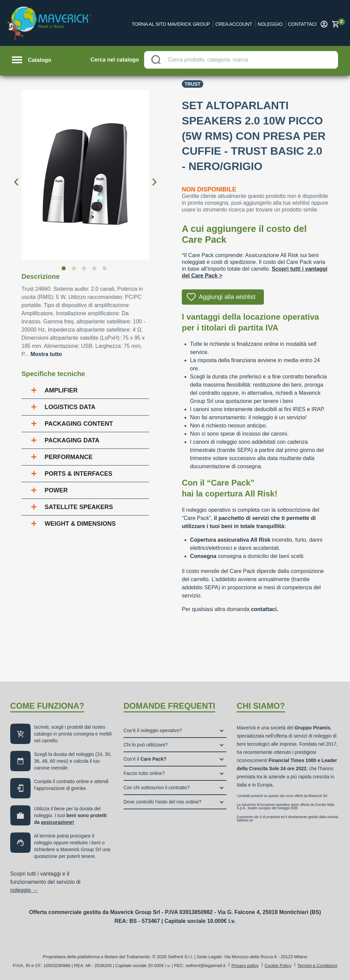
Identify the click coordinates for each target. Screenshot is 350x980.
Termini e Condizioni (317, 966)
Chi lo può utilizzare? (146, 745)
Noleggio (270, 24)
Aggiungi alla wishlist (227, 297)
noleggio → (24, 890)
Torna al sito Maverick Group (171, 24)
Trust (193, 84)
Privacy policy (245, 966)
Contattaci (302, 24)
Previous (16, 175)
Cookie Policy (278, 966)
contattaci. (265, 609)
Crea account (234, 24)
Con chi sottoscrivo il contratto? (157, 788)
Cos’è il (145, 759)
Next (154, 175)
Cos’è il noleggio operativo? (153, 730)
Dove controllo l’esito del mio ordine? (163, 802)
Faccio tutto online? (144, 773)
